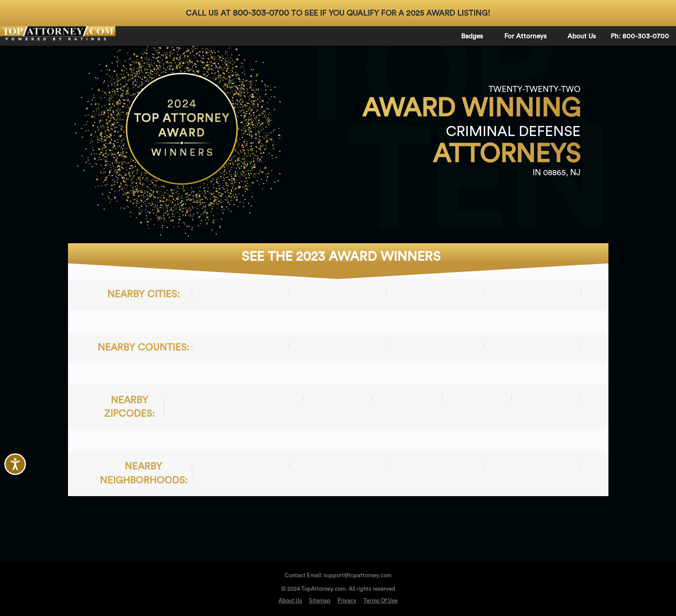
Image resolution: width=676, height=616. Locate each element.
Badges (472, 36)
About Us (582, 36)
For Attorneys (525, 36)
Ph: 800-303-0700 (640, 36)
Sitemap (320, 601)
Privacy (347, 601)
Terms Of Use (380, 601)
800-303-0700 (261, 13)
